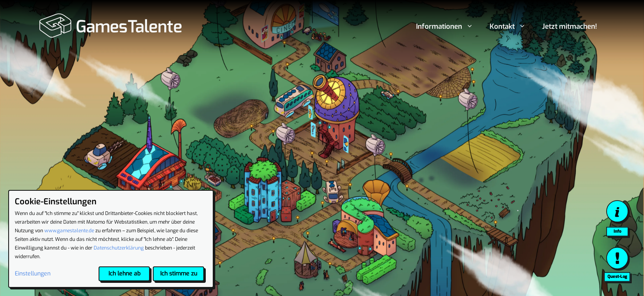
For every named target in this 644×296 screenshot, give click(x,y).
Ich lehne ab (124, 274)
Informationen (449, 27)
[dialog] (111, 239)
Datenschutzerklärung (119, 248)
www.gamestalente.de (69, 231)
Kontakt (512, 27)
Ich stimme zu (179, 274)
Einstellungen (33, 274)
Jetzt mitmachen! (570, 27)
